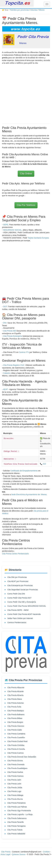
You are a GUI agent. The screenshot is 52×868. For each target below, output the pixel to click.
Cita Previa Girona (15, 761)
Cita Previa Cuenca (15, 753)
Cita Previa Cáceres (16, 726)
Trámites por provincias (19, 10)
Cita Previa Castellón (16, 738)
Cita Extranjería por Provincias (20, 585)
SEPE (6, 225)
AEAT (5, 389)
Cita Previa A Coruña (16, 749)
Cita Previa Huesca (15, 776)
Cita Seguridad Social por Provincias (23, 590)
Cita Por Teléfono (26, 205)
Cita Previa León (14, 784)
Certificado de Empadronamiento (24, 471)
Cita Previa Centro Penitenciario (15, 554)
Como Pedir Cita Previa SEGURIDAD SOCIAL (27, 606)
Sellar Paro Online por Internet (20, 618)
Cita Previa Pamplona (16, 803)
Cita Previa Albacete (16, 688)
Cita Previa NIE (10, 331)
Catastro (7, 373)
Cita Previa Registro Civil (14, 365)
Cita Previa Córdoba (16, 745)
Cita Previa (6, 852)
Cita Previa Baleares (16, 714)
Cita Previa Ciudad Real (17, 741)
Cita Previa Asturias (16, 703)
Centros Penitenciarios (17, 622)
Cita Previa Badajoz (16, 711)
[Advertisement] (25, 93)
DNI (5, 323)
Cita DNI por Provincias (17, 577)
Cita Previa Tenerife (16, 822)
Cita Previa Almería (15, 695)
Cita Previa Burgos (15, 722)
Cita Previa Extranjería (13, 336)
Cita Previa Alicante (15, 691)
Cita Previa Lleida (15, 788)
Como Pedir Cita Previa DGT (19, 598)
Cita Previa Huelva (15, 772)
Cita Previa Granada (16, 764)
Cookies (47, 852)
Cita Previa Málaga (15, 795)
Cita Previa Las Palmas (17, 807)
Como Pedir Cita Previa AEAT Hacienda (24, 614)
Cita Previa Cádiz (15, 730)
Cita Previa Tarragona (16, 826)
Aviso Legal (5, 854)
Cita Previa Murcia (15, 799)
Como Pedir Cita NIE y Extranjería (22, 602)
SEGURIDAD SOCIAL (12, 230)
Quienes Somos (19, 854)
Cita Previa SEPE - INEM (18, 610)
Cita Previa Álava (15, 699)
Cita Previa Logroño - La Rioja (20, 814)
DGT (5, 307)
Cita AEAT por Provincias (18, 581)
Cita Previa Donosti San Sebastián (22, 757)
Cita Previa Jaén (14, 780)
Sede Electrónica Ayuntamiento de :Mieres (29, 495)
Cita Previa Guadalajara (17, 768)
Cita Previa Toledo (15, 830)
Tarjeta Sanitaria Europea (38, 238)
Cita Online (26, 174)
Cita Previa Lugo (14, 791)
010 (44, 464)
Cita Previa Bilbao (15, 718)
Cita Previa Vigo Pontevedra (19, 811)
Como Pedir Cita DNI (16, 594)
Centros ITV (24, 352)
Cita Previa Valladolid (16, 834)
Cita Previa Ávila (14, 707)
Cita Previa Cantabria (16, 734)
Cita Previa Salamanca (17, 818)
